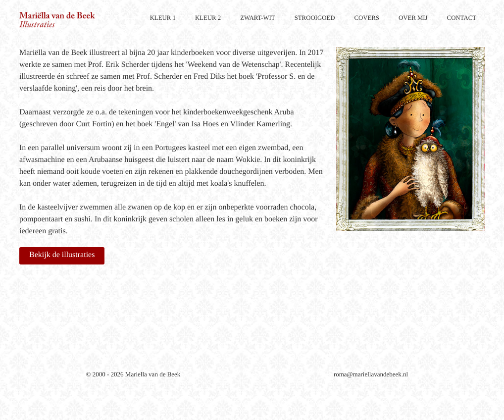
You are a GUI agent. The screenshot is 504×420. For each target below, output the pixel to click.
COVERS (367, 18)
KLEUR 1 (163, 18)
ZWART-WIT (258, 18)
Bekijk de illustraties (62, 255)
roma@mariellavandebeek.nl (371, 374)
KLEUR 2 (208, 18)
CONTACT (462, 18)
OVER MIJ (413, 18)
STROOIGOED (315, 18)
